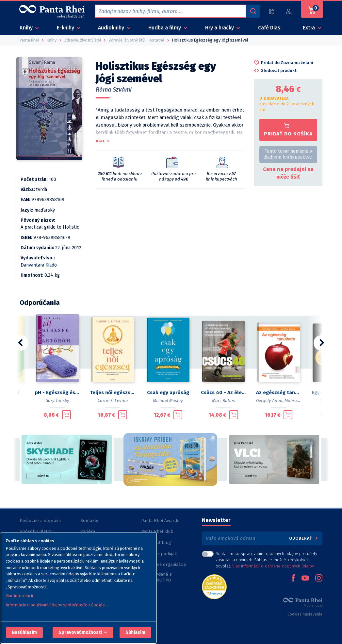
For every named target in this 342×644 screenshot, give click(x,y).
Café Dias (269, 28)
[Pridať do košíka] (66, 415)
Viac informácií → (22, 596)
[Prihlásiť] (289, 11)
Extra (309, 28)
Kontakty (89, 521)
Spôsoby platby (36, 531)
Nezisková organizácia (163, 564)
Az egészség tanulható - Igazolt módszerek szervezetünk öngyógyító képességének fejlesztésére (278, 392)
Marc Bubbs (223, 400)
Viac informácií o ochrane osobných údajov (273, 566)
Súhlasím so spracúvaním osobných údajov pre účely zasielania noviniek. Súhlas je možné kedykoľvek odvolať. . (266, 560)
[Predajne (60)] (272, 11)
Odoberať (304, 538)
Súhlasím (135, 632)
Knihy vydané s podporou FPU (156, 577)
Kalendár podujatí (159, 554)
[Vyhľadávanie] (253, 11)
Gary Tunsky (57, 400)
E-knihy (66, 28)
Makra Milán (297, 400)
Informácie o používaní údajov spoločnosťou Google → (58, 605)
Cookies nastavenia (305, 614)
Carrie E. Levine (113, 400)
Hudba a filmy (165, 28)
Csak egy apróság (168, 392)
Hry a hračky (220, 28)
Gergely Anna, (270, 400)
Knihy (27, 28)
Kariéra (88, 531)
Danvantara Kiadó (39, 265)
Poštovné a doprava (40, 521)
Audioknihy (112, 28)
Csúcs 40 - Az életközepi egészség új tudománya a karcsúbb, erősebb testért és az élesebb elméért (223, 392)
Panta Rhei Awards (160, 521)
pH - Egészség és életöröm (57, 392)
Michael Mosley (168, 400)
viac (100, 141)
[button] (24, 633)
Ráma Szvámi (114, 90)
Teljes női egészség (113, 392)
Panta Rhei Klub (157, 531)
